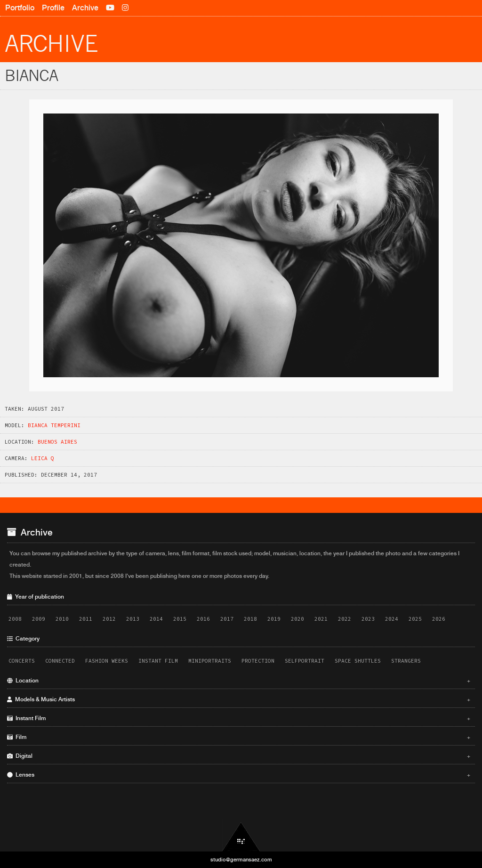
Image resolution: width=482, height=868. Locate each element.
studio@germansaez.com (241, 860)
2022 (345, 619)
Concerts (22, 661)
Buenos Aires (57, 442)
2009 (39, 619)
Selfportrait (305, 661)
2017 (227, 619)
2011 (86, 619)
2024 (392, 619)
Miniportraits (210, 661)
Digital (239, 756)
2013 (133, 619)
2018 (250, 619)
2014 (156, 619)
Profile (53, 8)
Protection (258, 661)
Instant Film (158, 661)
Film (239, 737)
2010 (62, 619)
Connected (60, 661)
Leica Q (43, 458)
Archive (85, 8)
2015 (180, 619)
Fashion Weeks (107, 661)
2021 (321, 619)
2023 (368, 619)
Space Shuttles (358, 661)
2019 (274, 619)
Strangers (406, 661)
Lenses (239, 775)
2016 (203, 619)
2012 (109, 619)
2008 (15, 619)
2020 (297, 619)
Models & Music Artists (239, 699)
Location (239, 681)
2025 (415, 619)
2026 (439, 619)
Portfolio (20, 8)
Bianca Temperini (54, 425)
